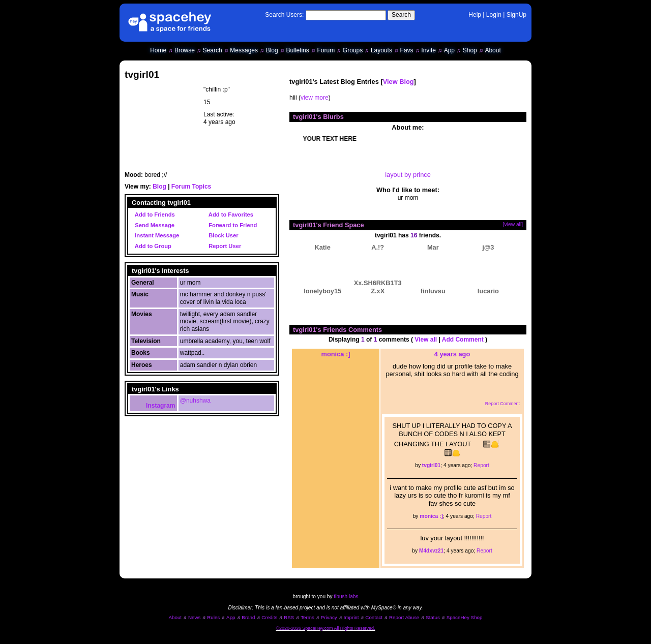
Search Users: (284, 15)
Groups (353, 50)
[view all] (513, 224)
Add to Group (152, 246)
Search (401, 15)
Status (433, 617)
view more (315, 98)
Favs (407, 50)
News (195, 617)
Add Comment (463, 340)
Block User (222, 235)
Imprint (351, 617)
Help (475, 15)
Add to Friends (153, 214)
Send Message (153, 225)
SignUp (516, 15)
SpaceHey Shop (465, 617)
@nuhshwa (195, 401)
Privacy (329, 617)
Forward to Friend (231, 225)
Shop (470, 50)
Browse (185, 50)
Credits (269, 617)
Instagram (153, 406)
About (493, 50)
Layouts (381, 50)
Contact (374, 617)
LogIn (494, 15)
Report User (223, 246)
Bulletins (297, 50)
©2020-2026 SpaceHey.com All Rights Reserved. (325, 628)
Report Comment (497, 404)
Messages (244, 50)
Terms (307, 617)
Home (158, 50)
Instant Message (155, 235)
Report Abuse (404, 617)
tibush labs (346, 596)
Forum (326, 50)
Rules (213, 617)
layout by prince (408, 175)
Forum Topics (191, 187)
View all (426, 340)
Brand (248, 617)
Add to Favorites (229, 214)
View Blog (398, 82)
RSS (289, 617)
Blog (272, 50)
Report (481, 465)
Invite (428, 50)
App (449, 50)
